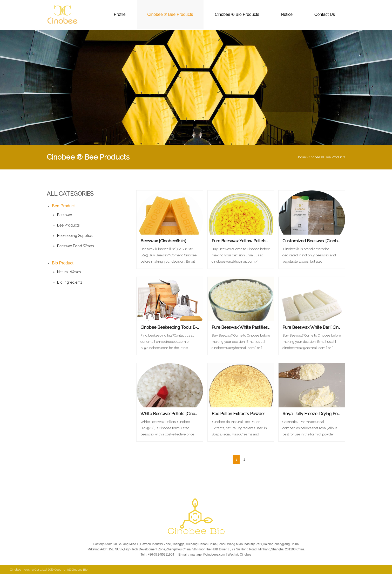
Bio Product (63, 263)
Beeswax (65, 215)
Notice (287, 14)
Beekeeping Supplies (75, 236)
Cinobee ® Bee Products (170, 14)
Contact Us (325, 14)
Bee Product (63, 206)
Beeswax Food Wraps (76, 246)
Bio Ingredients (70, 282)
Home (301, 157)
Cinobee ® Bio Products (237, 14)
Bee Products (68, 225)
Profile (120, 14)
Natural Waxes (69, 272)
